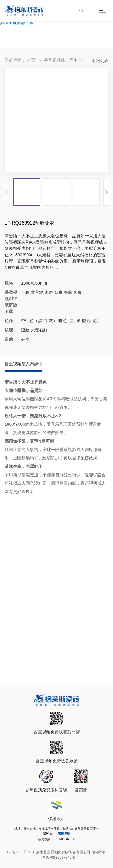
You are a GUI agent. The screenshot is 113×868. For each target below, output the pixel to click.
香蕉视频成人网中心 (63, 60)
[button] (107, 192)
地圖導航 (64, 833)
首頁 (31, 60)
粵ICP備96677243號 (59, 857)
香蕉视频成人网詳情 (24, 364)
